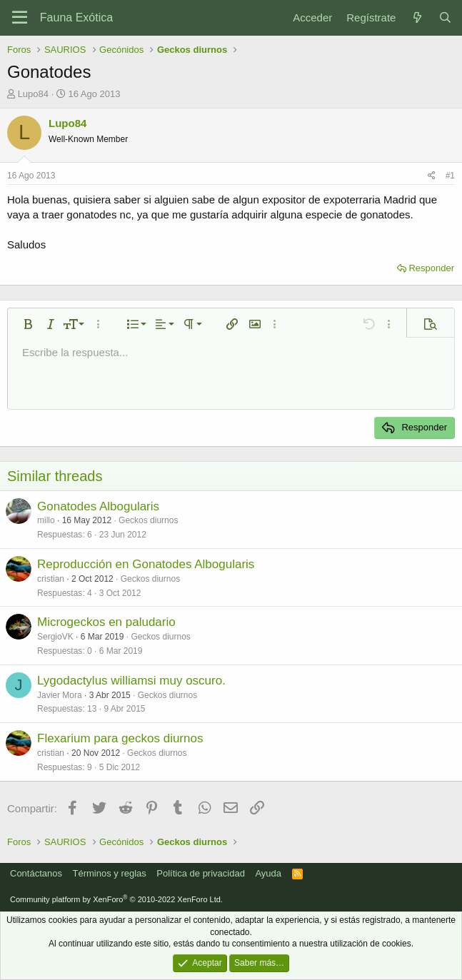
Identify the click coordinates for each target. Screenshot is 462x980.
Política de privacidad (201, 873)
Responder (431, 268)
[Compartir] (432, 176)
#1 (450, 176)
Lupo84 (33, 94)
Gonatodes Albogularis (98, 506)
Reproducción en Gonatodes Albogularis (146, 564)
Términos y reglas (110, 873)
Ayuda (268, 873)
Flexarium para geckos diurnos (120, 738)
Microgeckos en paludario (106, 622)
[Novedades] (417, 17)
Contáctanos (36, 873)
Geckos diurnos (148, 520)
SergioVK (55, 637)
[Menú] (20, 18)
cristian (51, 579)
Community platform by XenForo (116, 899)
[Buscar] (445, 17)
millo (46, 520)
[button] (28, 324)
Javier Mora (60, 695)
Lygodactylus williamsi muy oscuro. (131, 681)
